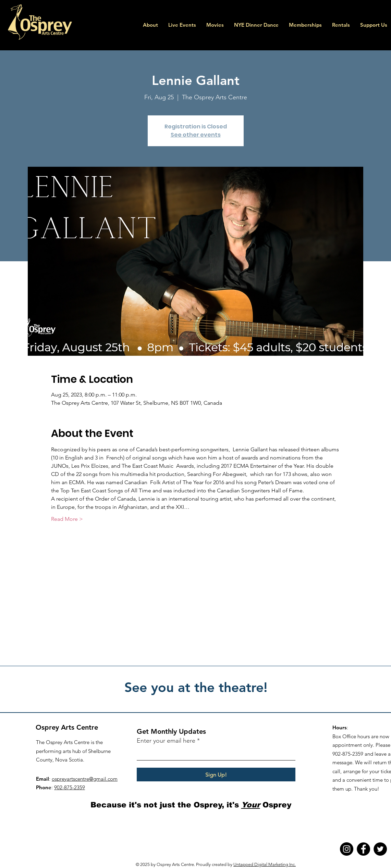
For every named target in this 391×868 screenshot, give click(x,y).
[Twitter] (380, 849)
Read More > (67, 519)
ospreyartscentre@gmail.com (85, 779)
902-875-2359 (70, 787)
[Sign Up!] (216, 775)
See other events (196, 135)
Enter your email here (166, 741)
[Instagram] (347, 849)
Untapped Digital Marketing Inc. (265, 864)
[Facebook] (363, 849)
